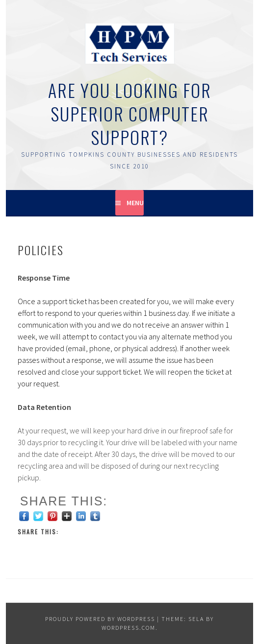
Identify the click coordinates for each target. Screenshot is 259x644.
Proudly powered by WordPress (100, 619)
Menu (135, 203)
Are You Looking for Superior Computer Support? (130, 113)
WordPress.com (129, 628)
